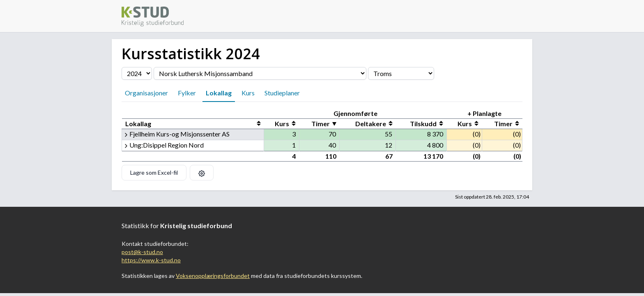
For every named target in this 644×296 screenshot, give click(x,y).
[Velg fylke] (401, 73)
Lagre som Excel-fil (154, 172)
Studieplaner (282, 93)
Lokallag (219, 93)
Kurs (248, 93)
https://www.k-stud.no (151, 260)
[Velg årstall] (137, 73)
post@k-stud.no (142, 252)
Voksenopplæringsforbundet (213, 276)
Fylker (187, 93)
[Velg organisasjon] (260, 73)
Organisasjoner (146, 93)
